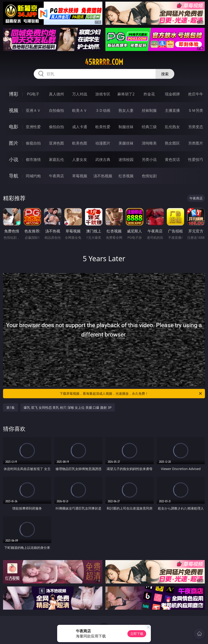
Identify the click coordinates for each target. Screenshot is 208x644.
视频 (14, 110)
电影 (14, 127)
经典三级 (149, 127)
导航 (14, 176)
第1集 (11, 407)
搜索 (165, 74)
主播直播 (172, 110)
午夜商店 (56, 176)
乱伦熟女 (172, 127)
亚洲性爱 (33, 127)
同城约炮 (33, 176)
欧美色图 (80, 143)
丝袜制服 (149, 110)
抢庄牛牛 (196, 94)
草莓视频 (80, 176)
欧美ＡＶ (80, 110)
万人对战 (80, 94)
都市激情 (33, 159)
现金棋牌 (172, 94)
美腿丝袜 (126, 143)
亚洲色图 (56, 143)
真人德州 (56, 94)
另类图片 (196, 143)
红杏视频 (126, 176)
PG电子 (33, 94)
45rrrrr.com (104, 62)
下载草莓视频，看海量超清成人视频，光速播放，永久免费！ (131, 394)
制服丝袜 (126, 127)
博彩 (14, 94)
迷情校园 (126, 159)
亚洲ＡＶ (33, 110)
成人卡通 (80, 127)
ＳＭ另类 (196, 110)
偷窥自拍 (33, 143)
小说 (14, 159)
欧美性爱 (103, 127)
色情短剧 (149, 176)
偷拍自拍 (56, 127)
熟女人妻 (126, 110)
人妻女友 (80, 159)
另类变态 (196, 127)
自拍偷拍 (56, 110)
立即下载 (137, 634)
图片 (14, 143)
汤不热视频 (103, 176)
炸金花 (149, 94)
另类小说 (149, 159)
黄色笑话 (172, 159)
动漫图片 (103, 143)
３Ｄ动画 (103, 110)
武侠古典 (103, 159)
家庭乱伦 (56, 159)
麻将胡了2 (126, 94)
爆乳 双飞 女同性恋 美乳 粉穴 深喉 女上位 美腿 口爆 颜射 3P (68, 407)
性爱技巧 (196, 159)
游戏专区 (103, 94)
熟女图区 (172, 143)
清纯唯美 (149, 143)
